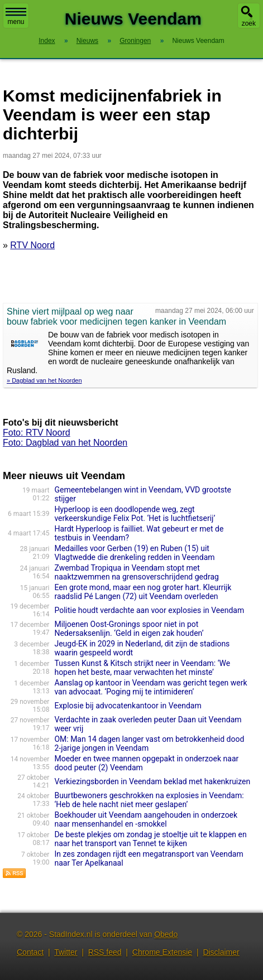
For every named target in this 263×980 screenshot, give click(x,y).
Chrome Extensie (162, 952)
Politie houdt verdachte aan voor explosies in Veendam (149, 610)
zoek (249, 23)
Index (47, 41)
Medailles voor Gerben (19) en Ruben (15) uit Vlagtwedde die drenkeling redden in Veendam (134, 553)
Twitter (66, 952)
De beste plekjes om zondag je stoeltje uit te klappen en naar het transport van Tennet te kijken (150, 839)
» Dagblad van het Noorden (44, 380)
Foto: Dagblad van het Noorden (65, 443)
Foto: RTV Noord (37, 433)
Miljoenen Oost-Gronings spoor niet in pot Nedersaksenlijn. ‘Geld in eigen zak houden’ (129, 629)
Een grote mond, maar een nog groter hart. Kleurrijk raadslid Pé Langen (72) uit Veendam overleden (143, 592)
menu (16, 17)
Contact (30, 952)
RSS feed (105, 952)
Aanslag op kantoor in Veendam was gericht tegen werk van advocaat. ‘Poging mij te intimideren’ (150, 687)
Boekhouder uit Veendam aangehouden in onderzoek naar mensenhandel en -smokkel (146, 819)
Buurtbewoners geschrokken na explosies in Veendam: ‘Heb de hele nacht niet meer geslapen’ (149, 800)
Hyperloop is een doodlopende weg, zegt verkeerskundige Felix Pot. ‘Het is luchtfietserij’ (135, 514)
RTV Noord (32, 245)
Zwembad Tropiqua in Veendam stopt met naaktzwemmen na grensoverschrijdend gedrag (136, 572)
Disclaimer (221, 952)
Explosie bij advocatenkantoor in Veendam (128, 706)
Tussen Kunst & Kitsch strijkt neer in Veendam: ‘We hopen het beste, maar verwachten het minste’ (142, 668)
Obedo (166, 934)
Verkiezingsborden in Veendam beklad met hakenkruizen (152, 781)
